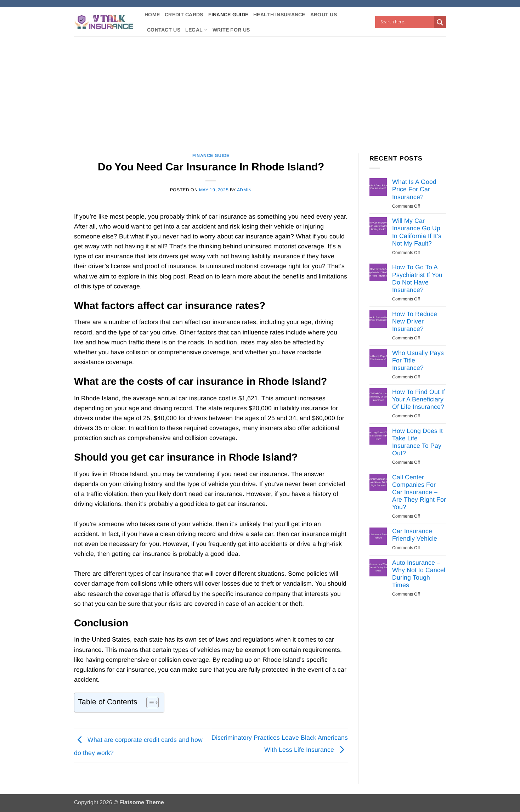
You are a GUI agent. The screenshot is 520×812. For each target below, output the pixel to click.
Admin (244, 190)
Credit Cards (184, 15)
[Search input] (406, 22)
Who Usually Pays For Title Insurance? (418, 360)
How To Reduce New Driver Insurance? (415, 321)
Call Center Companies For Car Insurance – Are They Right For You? (419, 492)
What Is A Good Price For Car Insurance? (414, 189)
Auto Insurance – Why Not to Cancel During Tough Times (419, 574)
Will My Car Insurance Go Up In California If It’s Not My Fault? (417, 232)
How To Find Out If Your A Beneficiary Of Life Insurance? (419, 399)
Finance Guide (228, 15)
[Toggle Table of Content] (149, 703)
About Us (324, 15)
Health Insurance (279, 15)
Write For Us (231, 30)
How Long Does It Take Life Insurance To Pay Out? (417, 442)
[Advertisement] (260, 90)
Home (152, 15)
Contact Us (164, 30)
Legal (196, 30)
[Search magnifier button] (440, 22)
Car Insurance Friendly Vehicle (415, 535)
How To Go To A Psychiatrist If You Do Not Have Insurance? (417, 278)
